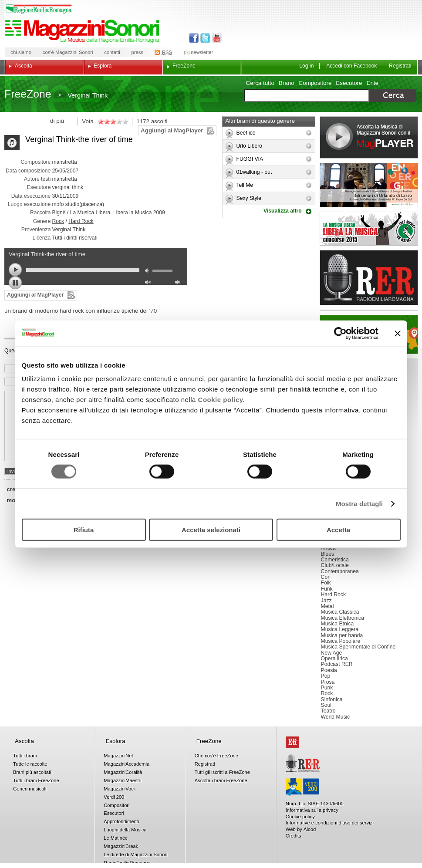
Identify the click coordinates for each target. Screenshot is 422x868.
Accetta (338, 530)
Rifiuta (84, 530)
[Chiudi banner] (398, 333)
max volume (179, 283)
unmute (149, 283)
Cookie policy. (222, 400)
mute (149, 272)
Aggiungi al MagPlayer (172, 130)
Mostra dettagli (359, 503)
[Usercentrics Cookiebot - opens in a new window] (340, 333)
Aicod (310, 829)
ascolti (159, 121)
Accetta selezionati (211, 530)
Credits (294, 836)
